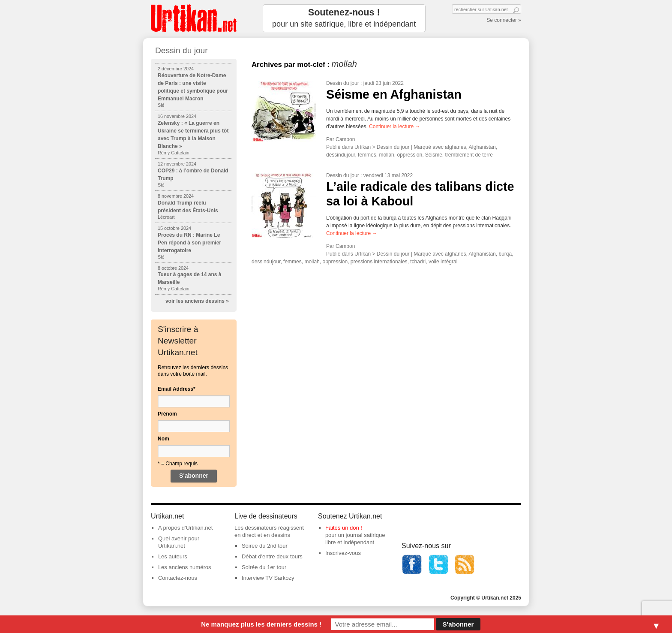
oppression (409, 155)
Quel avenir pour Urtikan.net (179, 542)
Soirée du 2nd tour (265, 546)
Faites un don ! (344, 528)
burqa (505, 254)
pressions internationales (379, 262)
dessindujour (340, 155)
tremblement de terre (469, 155)
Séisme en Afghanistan (394, 94)
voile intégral (443, 262)
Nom (163, 439)
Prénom (167, 414)
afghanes (455, 147)
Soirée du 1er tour (264, 567)
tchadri (418, 262)
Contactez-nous (178, 578)
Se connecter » (504, 20)
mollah (386, 155)
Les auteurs (173, 556)
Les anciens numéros (185, 567)
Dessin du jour (343, 83)
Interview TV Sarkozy (268, 578)
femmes (367, 155)
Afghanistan (482, 147)
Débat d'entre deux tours (272, 556)
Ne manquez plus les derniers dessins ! (261, 624)
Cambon (345, 139)
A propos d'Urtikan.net (186, 528)
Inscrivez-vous (343, 553)
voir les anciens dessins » (197, 301)
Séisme (434, 155)
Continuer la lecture (394, 127)
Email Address (177, 389)
